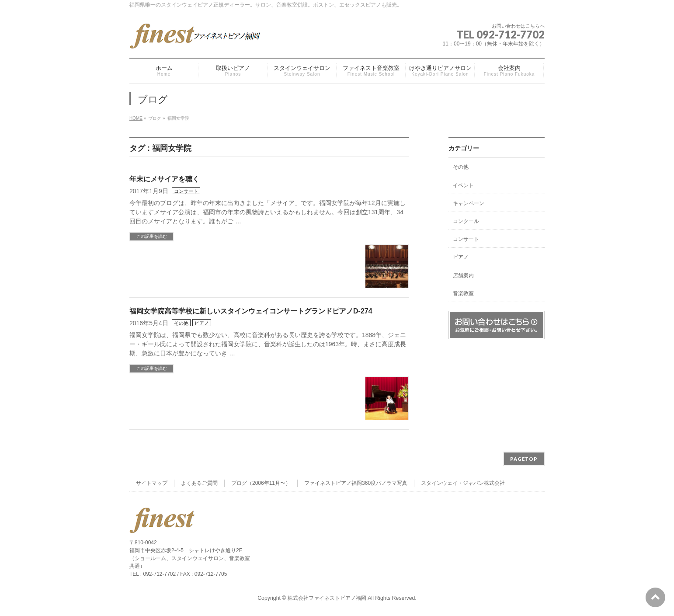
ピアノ (202, 323)
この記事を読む (152, 236)
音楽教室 (463, 293)
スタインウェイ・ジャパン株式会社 (463, 483)
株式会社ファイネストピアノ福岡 (327, 598)
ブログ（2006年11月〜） (261, 483)
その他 (181, 323)
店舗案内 (463, 275)
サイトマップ (152, 483)
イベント (463, 185)
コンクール (466, 221)
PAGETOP (524, 459)
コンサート (186, 191)
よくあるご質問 (199, 483)
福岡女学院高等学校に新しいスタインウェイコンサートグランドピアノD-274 (251, 311)
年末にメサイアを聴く (164, 179)
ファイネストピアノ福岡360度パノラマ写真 (356, 483)
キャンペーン (469, 203)
